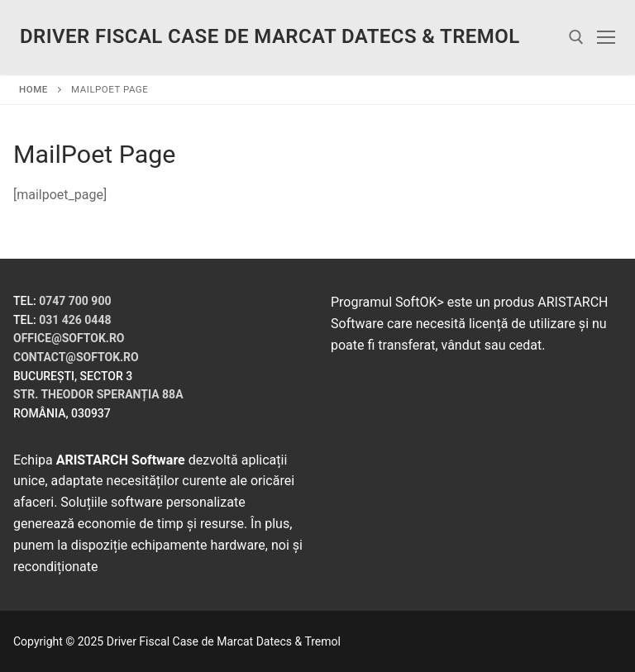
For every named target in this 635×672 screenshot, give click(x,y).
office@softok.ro (69, 338)
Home (33, 89)
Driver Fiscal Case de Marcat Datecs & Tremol (270, 36)
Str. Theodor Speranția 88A (98, 394)
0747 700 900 (75, 301)
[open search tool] (576, 37)
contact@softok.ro (76, 357)
